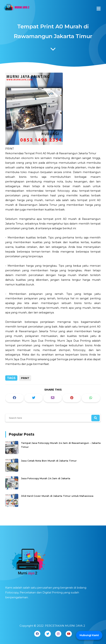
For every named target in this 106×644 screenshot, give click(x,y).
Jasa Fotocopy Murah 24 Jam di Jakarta (46, 478)
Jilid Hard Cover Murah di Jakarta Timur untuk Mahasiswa (57, 495)
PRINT (25, 378)
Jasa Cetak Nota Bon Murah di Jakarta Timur (49, 461)
